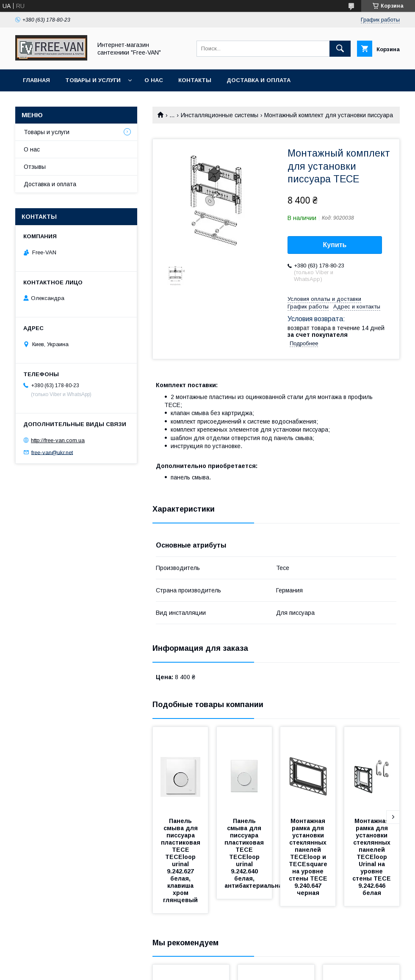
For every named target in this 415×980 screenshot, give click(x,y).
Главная (36, 80)
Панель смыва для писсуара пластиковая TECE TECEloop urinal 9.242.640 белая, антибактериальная (255, 853)
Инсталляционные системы (220, 115)
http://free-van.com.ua (58, 440)
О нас (154, 80)
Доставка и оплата (259, 80)
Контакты (195, 80)
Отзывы (35, 167)
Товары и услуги (93, 80)
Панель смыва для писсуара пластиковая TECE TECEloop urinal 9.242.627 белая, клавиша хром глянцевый (181, 860)
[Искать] (340, 49)
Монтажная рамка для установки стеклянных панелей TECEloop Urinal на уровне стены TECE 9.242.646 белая (372, 857)
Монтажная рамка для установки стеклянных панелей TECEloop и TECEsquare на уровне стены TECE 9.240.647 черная (309, 857)
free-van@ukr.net (52, 452)
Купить (335, 245)
